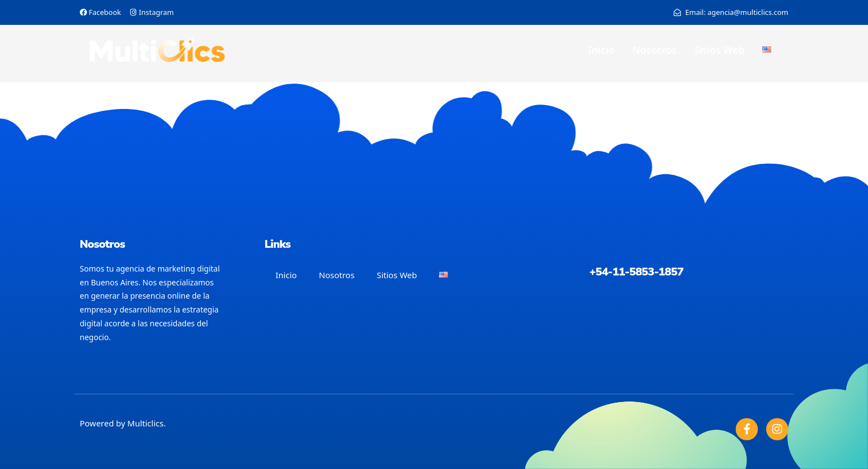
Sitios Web (719, 50)
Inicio (601, 50)
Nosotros (654, 50)
